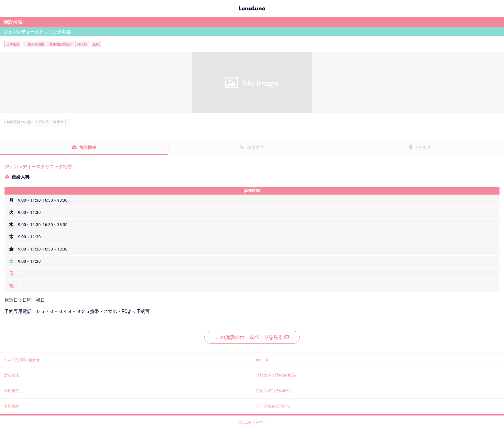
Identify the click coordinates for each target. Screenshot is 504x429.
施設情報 (88, 147)
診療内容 (256, 147)
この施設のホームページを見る (252, 337)
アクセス (423, 147)
